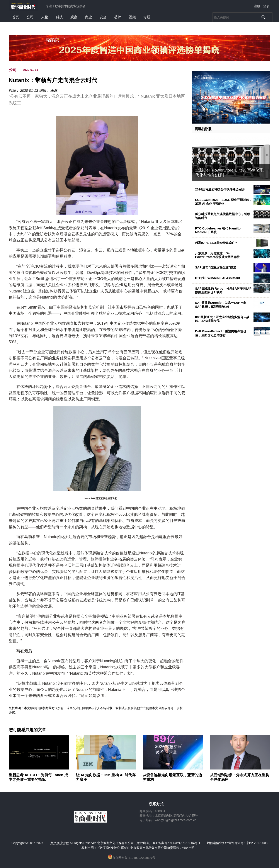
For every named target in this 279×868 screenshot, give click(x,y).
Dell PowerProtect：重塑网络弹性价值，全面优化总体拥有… (221, 333)
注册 (257, 6)
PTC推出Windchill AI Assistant (218, 278)
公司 (30, 17)
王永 (54, 91)
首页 (15, 17)
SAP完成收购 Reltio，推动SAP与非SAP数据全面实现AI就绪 (223, 290)
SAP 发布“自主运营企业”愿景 (216, 267)
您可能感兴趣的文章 (27, 730)
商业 (88, 17)
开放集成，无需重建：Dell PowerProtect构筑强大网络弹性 (217, 255)
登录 (266, 6)
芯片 (118, 17)
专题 (147, 17)
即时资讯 (203, 129)
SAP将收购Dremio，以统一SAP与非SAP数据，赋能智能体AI (221, 305)
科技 (59, 17)
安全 (103, 17)
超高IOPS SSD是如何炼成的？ (216, 243)
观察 (74, 17)
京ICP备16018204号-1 (185, 843)
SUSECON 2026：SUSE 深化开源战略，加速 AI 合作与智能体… (224, 202)
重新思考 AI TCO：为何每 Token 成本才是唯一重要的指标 (38, 777)
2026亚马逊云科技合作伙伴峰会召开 (220, 189)
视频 (132, 17)
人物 (45, 17)
